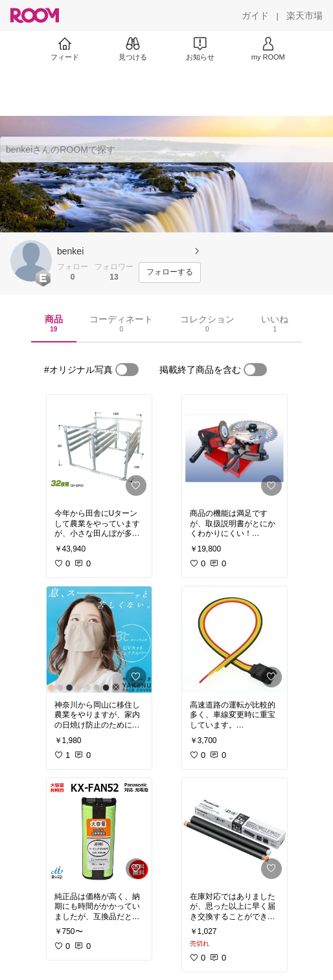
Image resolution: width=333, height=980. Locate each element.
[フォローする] (170, 273)
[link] (99, 448)
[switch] (127, 370)
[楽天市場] (304, 16)
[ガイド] (255, 16)
